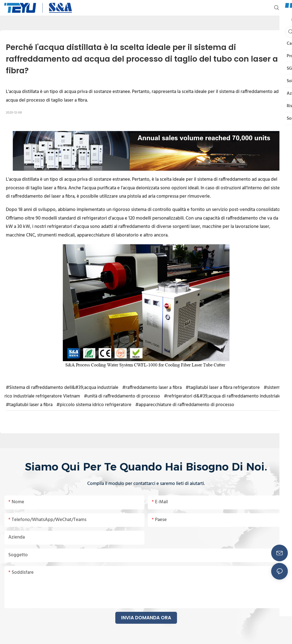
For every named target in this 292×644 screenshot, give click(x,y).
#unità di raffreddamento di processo (122, 396)
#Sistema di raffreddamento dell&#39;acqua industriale (62, 388)
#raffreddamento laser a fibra (152, 388)
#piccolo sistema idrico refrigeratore (94, 405)
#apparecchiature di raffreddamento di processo (185, 405)
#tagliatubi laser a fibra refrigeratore (223, 388)
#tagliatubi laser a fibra (29, 405)
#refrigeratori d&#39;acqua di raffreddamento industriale (222, 396)
